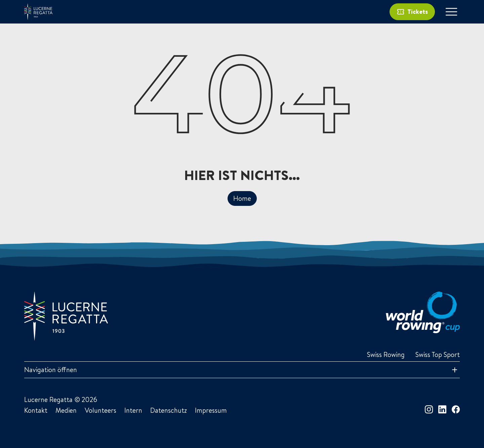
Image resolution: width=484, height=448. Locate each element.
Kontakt (36, 410)
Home (242, 198)
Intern (133, 410)
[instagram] (429, 409)
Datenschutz (169, 410)
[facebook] (456, 409)
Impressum (211, 410)
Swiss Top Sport (438, 354)
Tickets (412, 12)
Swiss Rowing (386, 354)
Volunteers (100, 410)
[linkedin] (442, 409)
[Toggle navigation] (451, 12)
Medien (66, 410)
